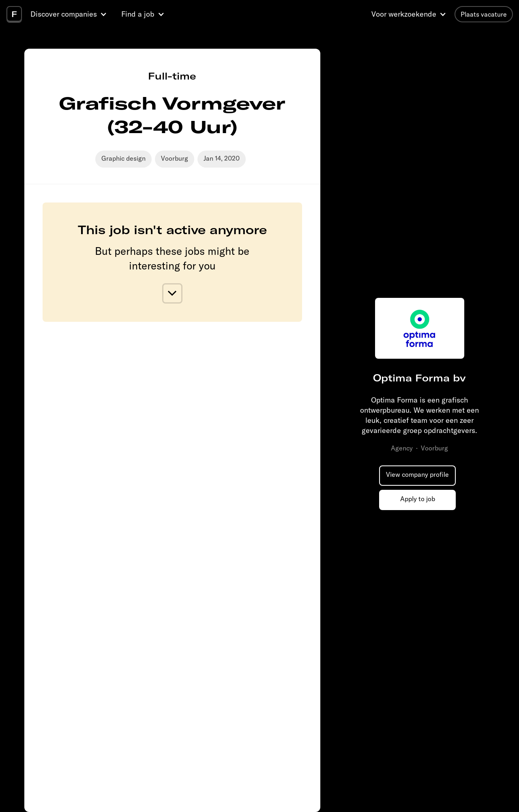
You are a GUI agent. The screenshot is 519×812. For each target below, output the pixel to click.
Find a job (138, 14)
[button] (70, 14)
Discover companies (64, 14)
